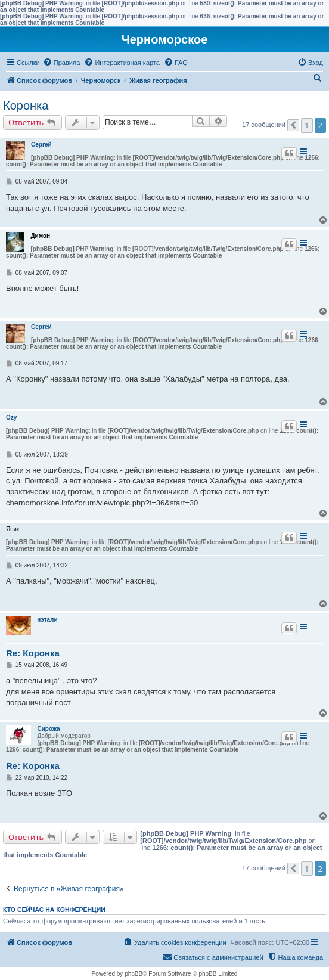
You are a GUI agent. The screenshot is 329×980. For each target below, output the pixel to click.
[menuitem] (62, 63)
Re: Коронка (33, 653)
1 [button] (307, 125)
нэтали (47, 620)
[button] (293, 125)
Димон (40, 236)
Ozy (11, 418)
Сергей (41, 145)
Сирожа (48, 729)
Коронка (26, 106)
